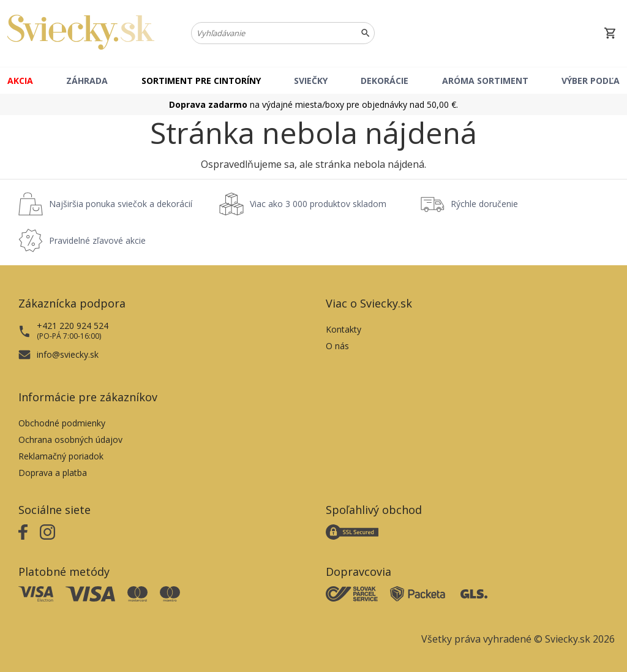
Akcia (20, 81)
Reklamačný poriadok (61, 456)
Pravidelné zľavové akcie (97, 240)
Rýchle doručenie (484, 204)
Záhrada (87, 81)
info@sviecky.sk (68, 354)
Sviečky (311, 81)
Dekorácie (385, 81)
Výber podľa (591, 81)
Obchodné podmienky (62, 423)
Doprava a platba (53, 473)
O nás (337, 346)
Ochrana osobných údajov (70, 440)
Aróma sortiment (485, 81)
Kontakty (344, 329)
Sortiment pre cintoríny (201, 81)
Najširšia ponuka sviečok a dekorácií (121, 204)
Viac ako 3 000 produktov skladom (318, 204)
